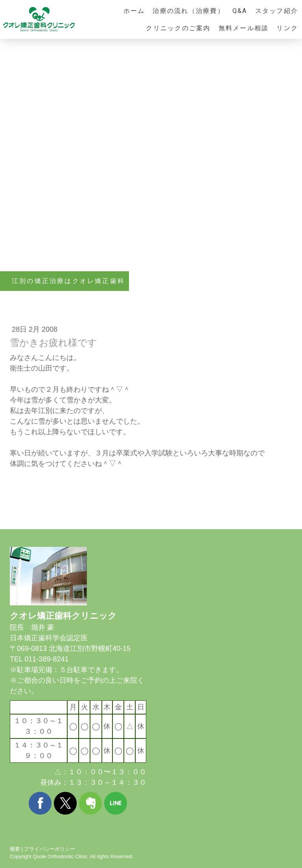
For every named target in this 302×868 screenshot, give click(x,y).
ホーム (134, 11)
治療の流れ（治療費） (188, 11)
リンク (287, 28)
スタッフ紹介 (277, 11)
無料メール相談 (244, 28)
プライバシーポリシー (50, 849)
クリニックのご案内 (178, 28)
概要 (15, 849)
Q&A (240, 11)
